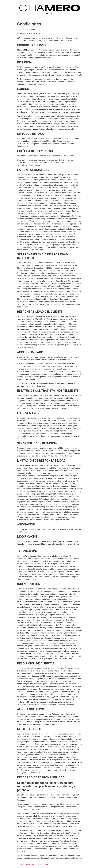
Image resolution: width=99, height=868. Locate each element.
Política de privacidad (27, 864)
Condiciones (43, 864)
